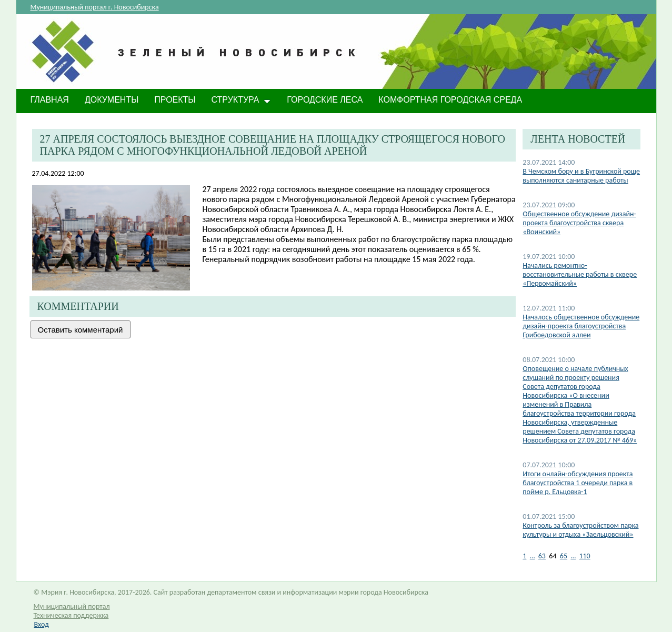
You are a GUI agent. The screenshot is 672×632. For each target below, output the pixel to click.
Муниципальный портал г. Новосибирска (95, 7)
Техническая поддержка (71, 615)
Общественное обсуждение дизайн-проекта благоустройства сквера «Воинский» (579, 223)
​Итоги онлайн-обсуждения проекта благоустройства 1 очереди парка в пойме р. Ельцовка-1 (578, 483)
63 (542, 556)
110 (584, 556)
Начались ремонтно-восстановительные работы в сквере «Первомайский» (580, 274)
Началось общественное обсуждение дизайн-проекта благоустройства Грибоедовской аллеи (581, 326)
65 (564, 556)
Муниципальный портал (72, 606)
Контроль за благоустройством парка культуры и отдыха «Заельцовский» (580, 530)
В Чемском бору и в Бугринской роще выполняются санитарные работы (581, 176)
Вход (42, 624)
